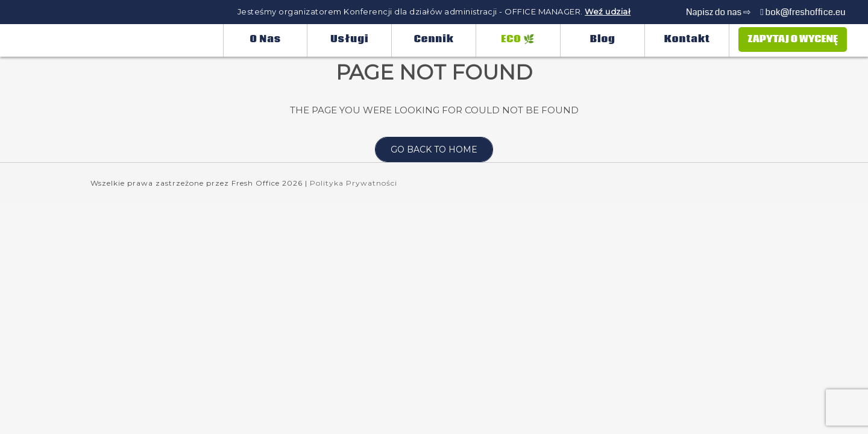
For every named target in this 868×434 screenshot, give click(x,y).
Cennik (434, 39)
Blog (603, 39)
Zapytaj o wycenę (793, 39)
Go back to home (426, 149)
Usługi (349, 39)
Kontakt (687, 39)
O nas (266, 39)
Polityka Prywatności (354, 183)
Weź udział (608, 11)
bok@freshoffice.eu (803, 12)
